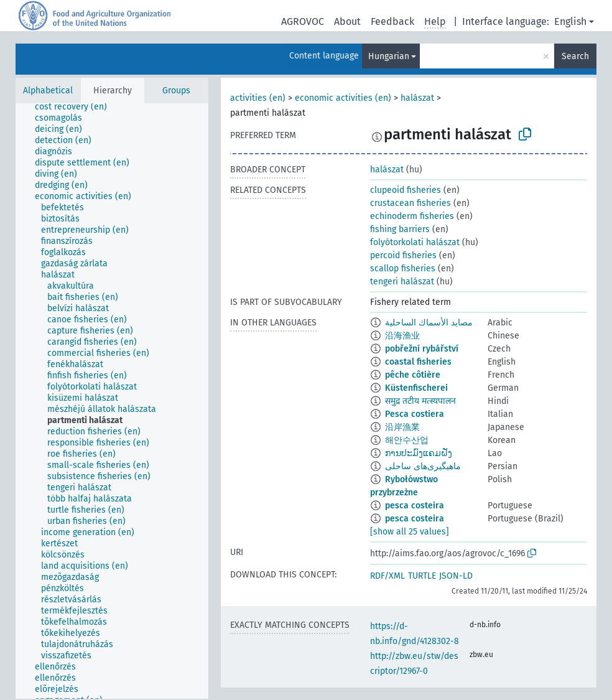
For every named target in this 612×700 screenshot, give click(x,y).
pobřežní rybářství (422, 349)
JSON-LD (456, 576)
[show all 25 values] (410, 532)
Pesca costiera (415, 414)
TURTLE (422, 576)
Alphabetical (48, 91)
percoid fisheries (403, 255)
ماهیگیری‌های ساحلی (423, 466)
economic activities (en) (343, 98)
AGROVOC (303, 21)
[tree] (112, 401)
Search (575, 56)
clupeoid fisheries (406, 190)
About (347, 21)
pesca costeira (415, 506)
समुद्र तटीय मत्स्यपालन (420, 401)
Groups (176, 91)
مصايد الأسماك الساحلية (429, 323)
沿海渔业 (402, 336)
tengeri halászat (402, 282)
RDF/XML (387, 576)
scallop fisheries (403, 268)
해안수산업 (407, 440)
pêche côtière (413, 375)
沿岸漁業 (402, 427)
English (570, 21)
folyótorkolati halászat (415, 242)
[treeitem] (76, 107)
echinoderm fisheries (412, 216)
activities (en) (258, 98)
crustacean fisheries (410, 203)
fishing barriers (400, 229)
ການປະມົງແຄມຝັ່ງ (419, 453)
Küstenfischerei (416, 388)
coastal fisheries (418, 362)
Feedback (392, 21)
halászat (417, 98)
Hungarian (389, 56)
